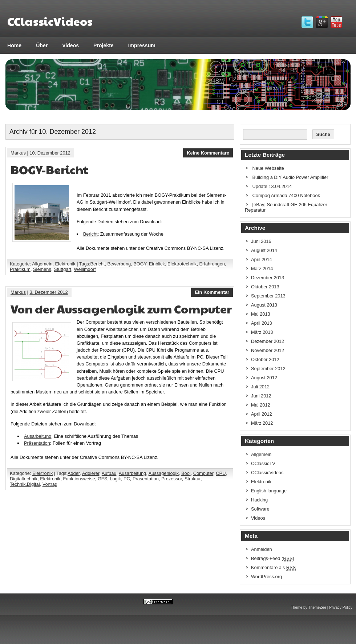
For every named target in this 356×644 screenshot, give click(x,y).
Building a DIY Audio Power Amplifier (290, 177)
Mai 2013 (261, 314)
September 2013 (268, 296)
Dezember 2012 (268, 341)
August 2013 (264, 305)
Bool (186, 473)
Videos (70, 45)
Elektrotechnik (182, 264)
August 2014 (264, 250)
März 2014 (262, 269)
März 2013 (262, 332)
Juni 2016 (261, 241)
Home (14, 45)
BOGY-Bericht (49, 169)
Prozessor (172, 479)
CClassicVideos (267, 473)
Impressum (142, 45)
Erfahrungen (212, 264)
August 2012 (264, 378)
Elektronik (65, 264)
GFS (102, 479)
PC (127, 479)
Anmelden (262, 549)
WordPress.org (266, 577)
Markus (18, 153)
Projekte (104, 45)
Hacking (259, 500)
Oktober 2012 (265, 359)
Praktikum (20, 269)
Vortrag (50, 484)
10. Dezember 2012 (50, 153)
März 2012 (262, 423)
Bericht (90, 234)
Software (260, 509)
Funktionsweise (79, 479)
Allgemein (42, 264)
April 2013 (262, 323)
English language (269, 491)
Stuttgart (62, 269)
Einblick (157, 264)
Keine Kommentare (208, 153)
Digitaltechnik (24, 479)
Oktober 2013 (265, 287)
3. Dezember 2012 (48, 292)
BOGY (140, 264)
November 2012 (268, 350)
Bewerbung (119, 264)
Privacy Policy (341, 607)
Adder (74, 473)
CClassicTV (263, 463)
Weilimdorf (85, 269)
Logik (115, 479)
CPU (221, 473)
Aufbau (109, 473)
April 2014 (262, 259)
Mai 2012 (261, 405)
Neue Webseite (268, 168)
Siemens (42, 269)
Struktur (193, 479)
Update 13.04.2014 (272, 186)
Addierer (91, 473)
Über (42, 45)
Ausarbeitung (38, 436)
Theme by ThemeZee (308, 607)
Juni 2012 (261, 396)
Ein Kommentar (212, 292)
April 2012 (262, 414)
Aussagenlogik (164, 473)
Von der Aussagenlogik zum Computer (121, 309)
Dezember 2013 (268, 278)
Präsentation (37, 443)
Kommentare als (273, 568)
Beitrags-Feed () (273, 559)
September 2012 (268, 369)
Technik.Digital (25, 484)
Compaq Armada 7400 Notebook (286, 195)
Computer (203, 473)
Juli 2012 (260, 387)
